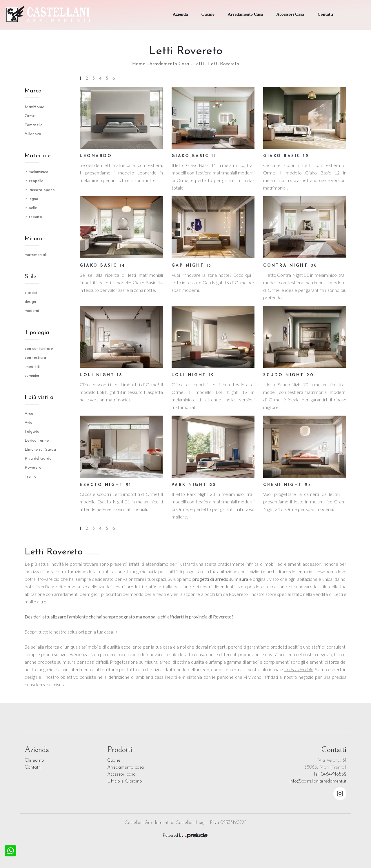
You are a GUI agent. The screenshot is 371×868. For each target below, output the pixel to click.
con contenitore (39, 349)
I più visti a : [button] (41, 398)
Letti (199, 64)
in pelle (31, 208)
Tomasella (34, 125)
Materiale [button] (38, 156)
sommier (32, 376)
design (30, 302)
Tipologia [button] (37, 333)
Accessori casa (121, 774)
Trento (31, 477)
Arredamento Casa (245, 14)
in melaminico (37, 172)
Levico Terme (37, 441)
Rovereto (33, 468)
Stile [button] (31, 277)
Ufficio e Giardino (125, 781)
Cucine (208, 14)
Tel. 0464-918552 (330, 774)
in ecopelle (34, 181)
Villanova (33, 134)
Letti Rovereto (224, 64)
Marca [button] (33, 91)
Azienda (180, 14)
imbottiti (32, 367)
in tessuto (33, 217)
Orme (30, 116)
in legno (31, 199)
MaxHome (34, 107)
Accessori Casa (290, 14)
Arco (29, 414)
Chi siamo (34, 760)
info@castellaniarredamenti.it (318, 781)
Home (139, 64)
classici (31, 293)
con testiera (35, 358)
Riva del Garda (38, 459)
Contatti (325, 14)
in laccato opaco (40, 190)
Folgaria (32, 432)
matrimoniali (36, 255)
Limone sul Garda (40, 450)
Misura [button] (34, 239)
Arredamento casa (126, 767)
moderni (32, 311)
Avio (29, 423)
